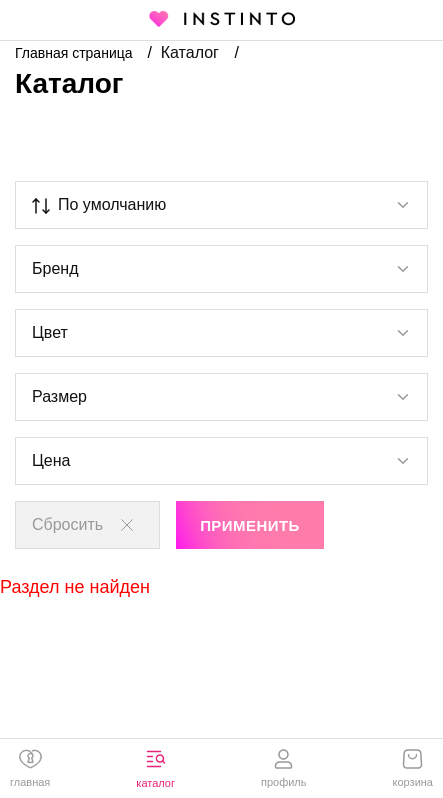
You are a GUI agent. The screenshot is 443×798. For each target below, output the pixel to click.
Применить (250, 525)
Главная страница (75, 53)
